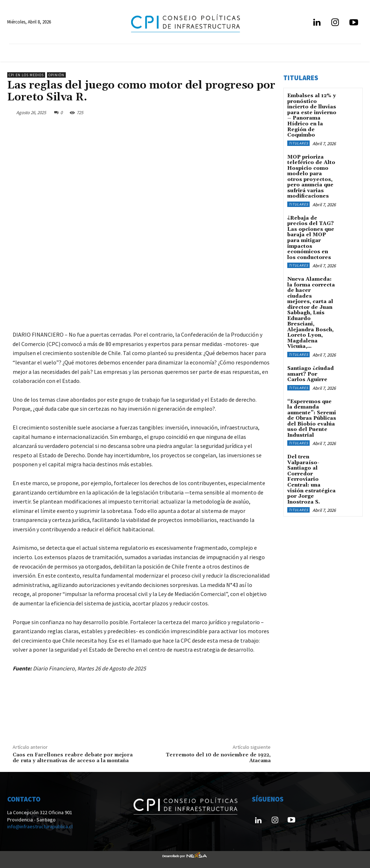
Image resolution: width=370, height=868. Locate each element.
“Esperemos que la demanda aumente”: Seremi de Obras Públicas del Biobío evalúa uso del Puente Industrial (312, 416)
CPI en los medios (26, 75)
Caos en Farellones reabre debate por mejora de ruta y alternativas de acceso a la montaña (73, 758)
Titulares (298, 142)
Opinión (56, 75)
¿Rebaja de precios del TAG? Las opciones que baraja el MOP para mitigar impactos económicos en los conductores (311, 237)
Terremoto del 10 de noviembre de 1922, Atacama (218, 758)
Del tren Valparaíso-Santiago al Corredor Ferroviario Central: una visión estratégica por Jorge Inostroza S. (311, 477)
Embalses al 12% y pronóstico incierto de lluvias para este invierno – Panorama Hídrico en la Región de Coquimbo (312, 115)
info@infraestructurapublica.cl (40, 826)
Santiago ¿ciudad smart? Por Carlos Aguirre (312, 372)
